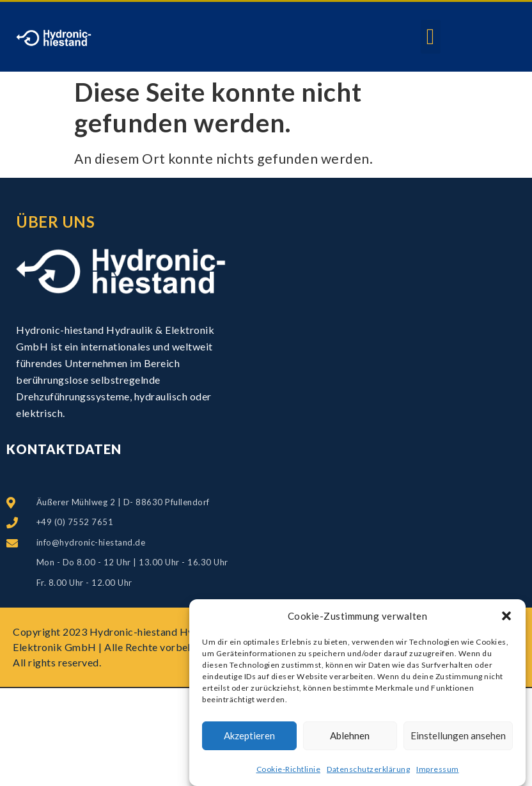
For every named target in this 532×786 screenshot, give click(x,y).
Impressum (438, 769)
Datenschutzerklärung (368, 769)
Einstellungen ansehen (458, 735)
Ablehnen (350, 735)
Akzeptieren (249, 735)
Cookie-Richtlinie (289, 769)
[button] (506, 616)
